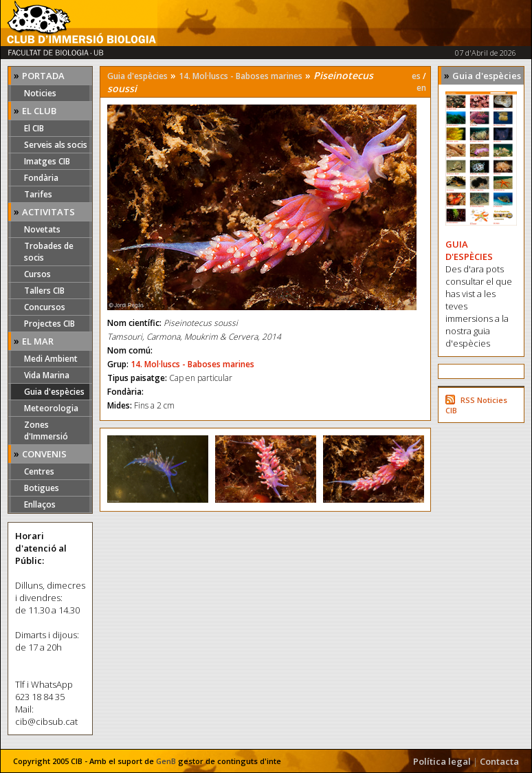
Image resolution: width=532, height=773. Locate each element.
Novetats (42, 229)
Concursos (45, 307)
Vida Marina (47, 375)
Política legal (442, 761)
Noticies (40, 93)
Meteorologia (51, 408)
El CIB (34, 128)
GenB (166, 761)
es (416, 76)
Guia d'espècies (54, 392)
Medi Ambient (51, 359)
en (421, 88)
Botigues (42, 488)
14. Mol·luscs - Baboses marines (241, 76)
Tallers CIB (44, 291)
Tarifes (38, 194)
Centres (39, 471)
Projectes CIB (49, 324)
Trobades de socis (49, 252)
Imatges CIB (47, 161)
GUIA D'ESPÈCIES (469, 250)
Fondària (41, 178)
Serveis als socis (56, 145)
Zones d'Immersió (46, 431)
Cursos (37, 274)
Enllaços (40, 504)
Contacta (499, 761)
